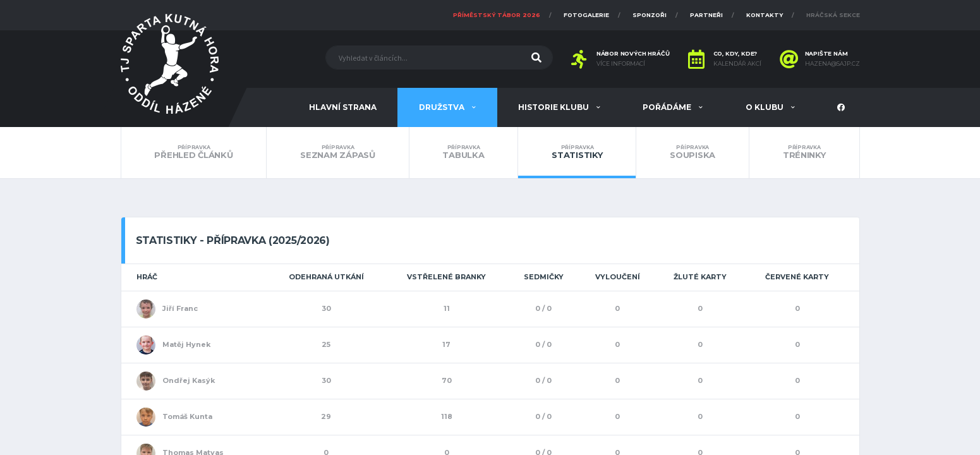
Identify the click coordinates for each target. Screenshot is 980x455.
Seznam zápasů (337, 152)
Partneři (706, 15)
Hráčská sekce (833, 15)
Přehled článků (194, 152)
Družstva (443, 107)
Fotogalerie (586, 15)
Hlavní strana (343, 107)
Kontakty (765, 15)
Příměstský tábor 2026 (497, 15)
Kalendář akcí (737, 64)
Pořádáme (668, 107)
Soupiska (693, 152)
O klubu (765, 107)
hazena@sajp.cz (832, 64)
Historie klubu (554, 107)
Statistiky (577, 152)
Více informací (621, 64)
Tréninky (804, 152)
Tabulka (464, 152)
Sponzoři (650, 15)
